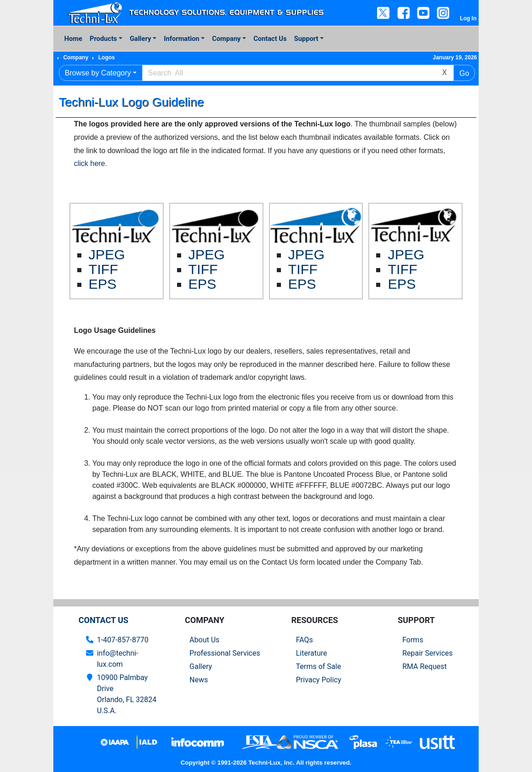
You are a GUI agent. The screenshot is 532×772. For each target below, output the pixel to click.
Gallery (140, 39)
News (199, 680)
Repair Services (428, 653)
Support (306, 39)
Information (181, 39)
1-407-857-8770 (123, 640)
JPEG (107, 254)
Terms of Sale (318, 666)
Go (464, 73)
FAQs (304, 640)
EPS (103, 284)
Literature (311, 653)
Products (103, 39)
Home (73, 39)
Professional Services (225, 653)
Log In (468, 18)
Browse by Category (98, 73)
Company (226, 39)
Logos (107, 57)
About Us (204, 640)
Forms (413, 640)
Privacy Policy (318, 680)
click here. (91, 163)
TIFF (103, 269)
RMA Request (425, 666)
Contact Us (270, 39)
